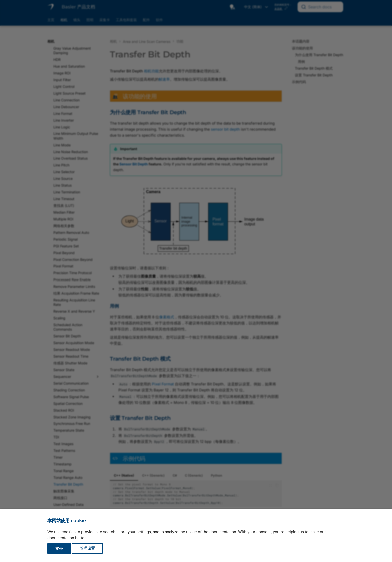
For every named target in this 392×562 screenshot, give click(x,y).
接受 (59, 549)
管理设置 (87, 549)
